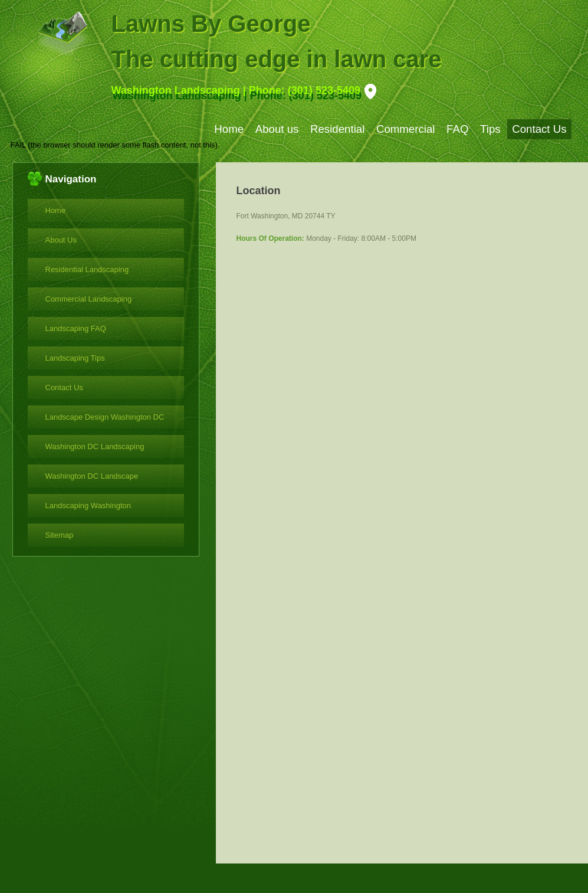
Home (229, 129)
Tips (490, 129)
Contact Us (539, 129)
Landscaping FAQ (76, 328)
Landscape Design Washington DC (105, 417)
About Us (61, 240)
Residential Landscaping (87, 269)
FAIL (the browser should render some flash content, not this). (115, 145)
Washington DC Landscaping (95, 446)
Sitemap (60, 535)
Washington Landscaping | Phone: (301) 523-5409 (236, 90)
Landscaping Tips (75, 358)
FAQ (457, 129)
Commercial (406, 129)
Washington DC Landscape (92, 476)
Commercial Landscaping (89, 299)
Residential (337, 129)
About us (277, 129)
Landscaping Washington (88, 506)
